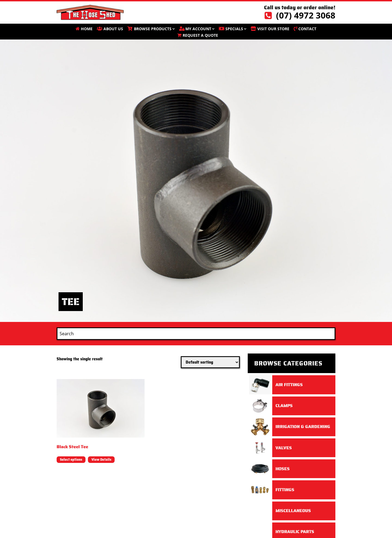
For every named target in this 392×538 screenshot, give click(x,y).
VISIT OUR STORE (273, 29)
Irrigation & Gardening (303, 427)
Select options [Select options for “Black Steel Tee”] (71, 459)
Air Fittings (289, 385)
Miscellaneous (293, 511)
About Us (113, 29)
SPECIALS (234, 29)
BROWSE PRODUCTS (153, 29)
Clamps (284, 406)
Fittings (285, 490)
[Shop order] (210, 362)
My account (198, 29)
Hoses (283, 469)
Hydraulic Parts (295, 532)
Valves (284, 448)
